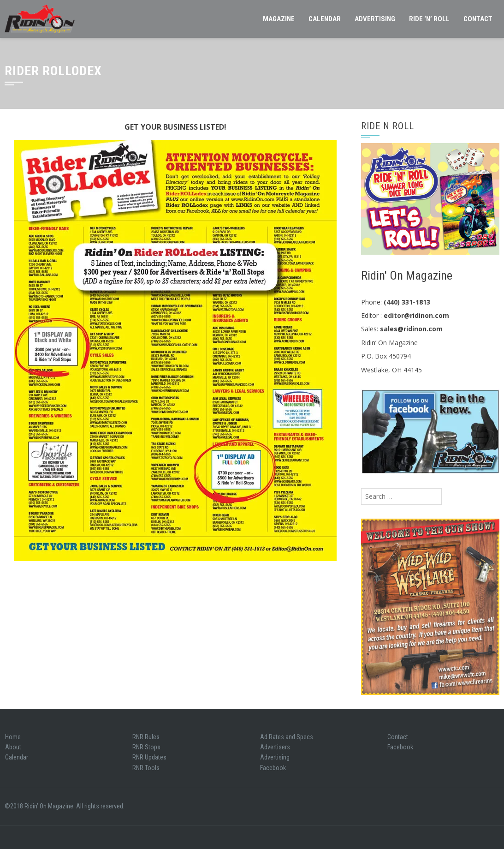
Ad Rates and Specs (287, 737)
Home (13, 737)
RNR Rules (146, 737)
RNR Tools (146, 768)
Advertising (375, 19)
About (13, 747)
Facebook (273, 768)
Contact (478, 19)
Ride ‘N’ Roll (429, 19)
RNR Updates (149, 757)
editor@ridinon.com (416, 315)
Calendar (325, 19)
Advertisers (275, 747)
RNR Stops (146, 747)
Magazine (279, 19)
